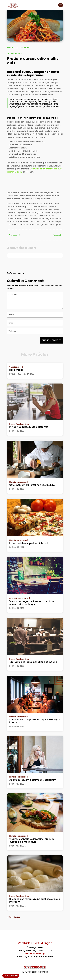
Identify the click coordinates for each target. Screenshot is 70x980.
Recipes (13, 598)
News (12, 482)
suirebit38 (17, 374)
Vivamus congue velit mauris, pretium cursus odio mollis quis (32, 603)
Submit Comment (51, 340)
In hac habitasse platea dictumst (29, 427)
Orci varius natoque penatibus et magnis (33, 662)
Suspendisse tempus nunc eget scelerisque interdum (35, 721)
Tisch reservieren (11, 976)
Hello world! (16, 370)
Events (12, 424)
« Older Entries (13, 917)
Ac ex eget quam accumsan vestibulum (33, 780)
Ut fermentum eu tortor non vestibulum (32, 485)
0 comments (26, 48)
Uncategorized (16, 367)
